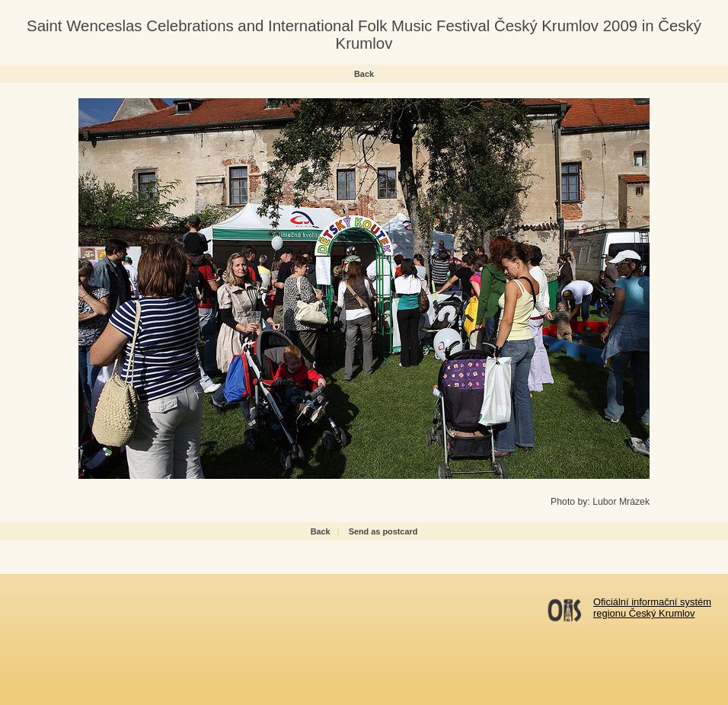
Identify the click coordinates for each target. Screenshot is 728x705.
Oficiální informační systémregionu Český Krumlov (652, 608)
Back (364, 74)
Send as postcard (383, 531)
